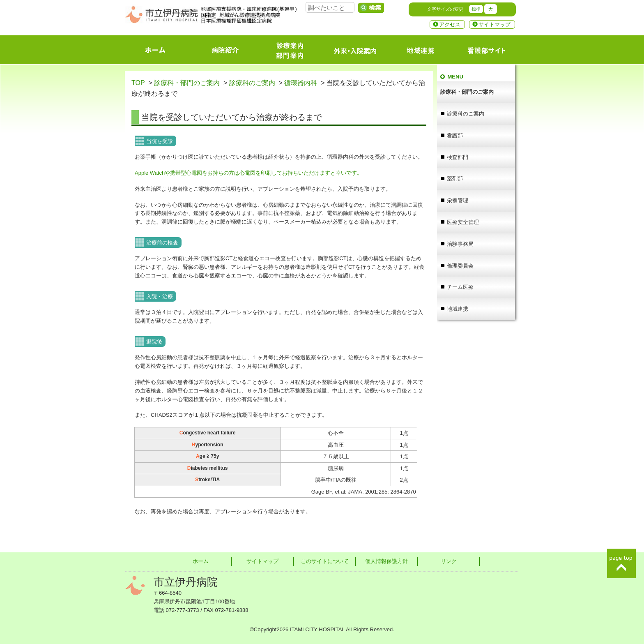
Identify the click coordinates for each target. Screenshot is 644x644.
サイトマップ (494, 24)
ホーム (201, 561)
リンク (449, 561)
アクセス (450, 24)
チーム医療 (460, 287)
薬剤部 (455, 179)
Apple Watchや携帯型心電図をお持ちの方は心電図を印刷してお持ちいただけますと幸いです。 (248, 173)
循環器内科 (301, 83)
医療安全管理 (463, 222)
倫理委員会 (460, 266)
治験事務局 (460, 244)
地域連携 (458, 309)
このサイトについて (325, 561)
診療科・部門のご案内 (187, 83)
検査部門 (458, 157)
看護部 (455, 135)
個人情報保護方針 (386, 561)
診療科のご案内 (252, 83)
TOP (138, 83)
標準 (476, 9)
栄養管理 (458, 200)
